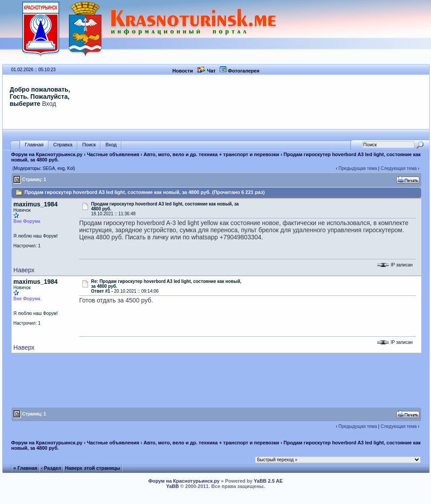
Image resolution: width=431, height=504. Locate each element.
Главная (34, 145)
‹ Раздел (51, 468)
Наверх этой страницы (93, 468)
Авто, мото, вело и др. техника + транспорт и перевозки (211, 154)
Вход (49, 104)
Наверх (24, 270)
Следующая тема (399, 168)
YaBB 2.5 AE (268, 481)
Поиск (89, 145)
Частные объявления (113, 154)
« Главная (25, 468)
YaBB (172, 486)
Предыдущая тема (358, 168)
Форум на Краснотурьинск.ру (47, 154)
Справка (63, 145)
